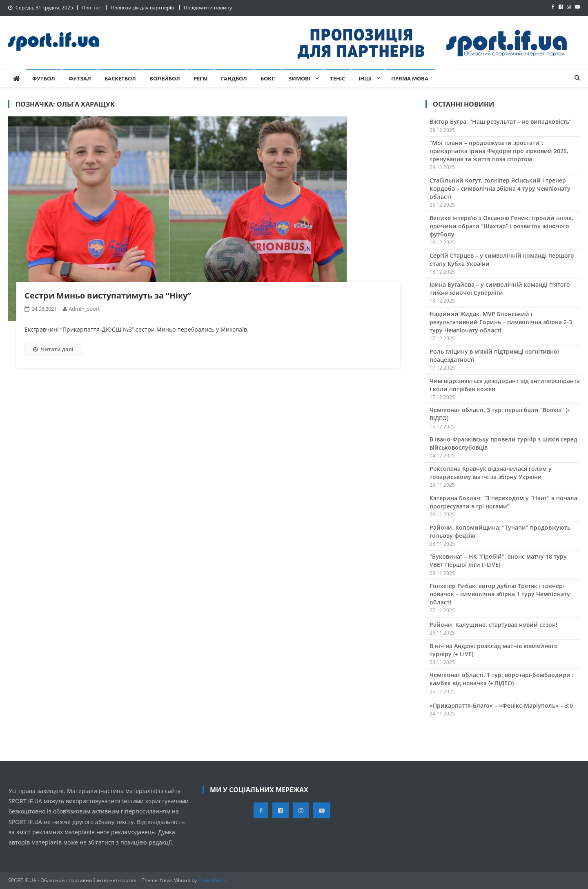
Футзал (80, 78)
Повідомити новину (208, 8)
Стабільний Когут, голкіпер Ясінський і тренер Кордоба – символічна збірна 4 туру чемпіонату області (500, 188)
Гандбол (234, 78)
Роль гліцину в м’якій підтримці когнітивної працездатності (494, 355)
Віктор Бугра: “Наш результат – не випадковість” (501, 121)
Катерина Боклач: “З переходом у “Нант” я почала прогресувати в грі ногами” (503, 502)
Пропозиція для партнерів (142, 8)
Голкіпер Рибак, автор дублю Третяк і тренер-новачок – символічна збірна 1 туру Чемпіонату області (500, 594)
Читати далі (53, 349)
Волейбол (165, 78)
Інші (365, 78)
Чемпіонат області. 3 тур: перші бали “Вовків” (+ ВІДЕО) (500, 414)
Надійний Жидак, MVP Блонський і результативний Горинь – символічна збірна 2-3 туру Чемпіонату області (501, 322)
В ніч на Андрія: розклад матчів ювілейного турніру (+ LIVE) (494, 650)
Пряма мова (410, 78)
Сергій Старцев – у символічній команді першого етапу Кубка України (502, 260)
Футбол (44, 78)
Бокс (268, 78)
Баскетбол (120, 78)
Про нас (91, 8)
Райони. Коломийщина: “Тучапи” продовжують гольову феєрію (500, 531)
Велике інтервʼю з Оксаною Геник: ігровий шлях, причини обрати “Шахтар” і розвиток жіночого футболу (501, 226)
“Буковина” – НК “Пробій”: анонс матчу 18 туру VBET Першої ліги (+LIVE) (498, 560)
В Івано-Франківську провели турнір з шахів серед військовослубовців (503, 443)
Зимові (299, 78)
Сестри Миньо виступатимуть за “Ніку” (108, 295)
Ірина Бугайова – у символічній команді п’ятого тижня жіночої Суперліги (500, 289)
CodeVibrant (212, 880)
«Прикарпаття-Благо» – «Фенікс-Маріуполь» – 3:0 (501, 705)
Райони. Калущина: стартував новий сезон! (493, 625)
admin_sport (84, 309)
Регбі (200, 78)
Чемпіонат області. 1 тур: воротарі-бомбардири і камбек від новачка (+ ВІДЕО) (502, 679)
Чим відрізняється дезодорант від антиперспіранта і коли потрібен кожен (505, 385)
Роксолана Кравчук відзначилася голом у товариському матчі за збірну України (491, 473)
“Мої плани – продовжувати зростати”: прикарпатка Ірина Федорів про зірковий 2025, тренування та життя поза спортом (499, 151)
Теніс (337, 78)
